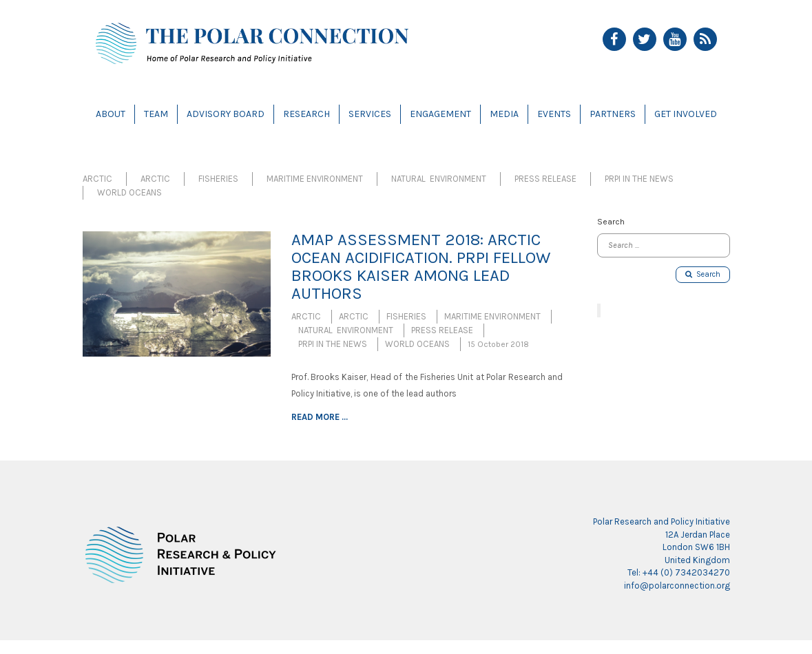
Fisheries (218, 179)
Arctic (97, 179)
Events (554, 114)
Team (156, 114)
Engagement (440, 114)
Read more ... (320, 417)
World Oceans (129, 192)
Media (504, 114)
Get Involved (686, 114)
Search (703, 274)
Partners (613, 114)
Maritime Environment (315, 179)
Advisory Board (226, 114)
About (111, 114)
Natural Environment (439, 179)
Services (370, 114)
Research (306, 114)
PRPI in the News (639, 179)
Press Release (545, 179)
